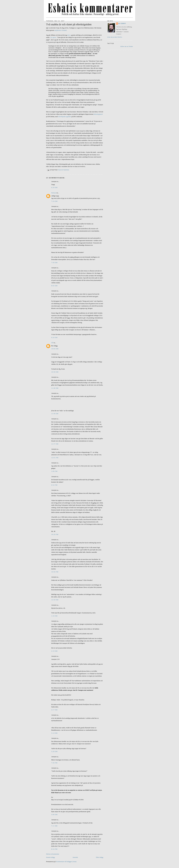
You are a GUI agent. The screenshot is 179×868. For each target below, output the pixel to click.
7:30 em (54, 263)
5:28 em (54, 751)
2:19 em (54, 651)
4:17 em (54, 710)
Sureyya (54, 193)
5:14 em (54, 733)
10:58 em (55, 372)
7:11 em (54, 826)
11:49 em (55, 414)
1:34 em (54, 616)
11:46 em (55, 388)
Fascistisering (64, 170)
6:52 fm (54, 485)
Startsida (75, 857)
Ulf (52, 343)
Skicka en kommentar (53, 854)
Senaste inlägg (50, 857)
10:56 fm (55, 572)
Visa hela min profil (115, 37)
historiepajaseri (98, 114)
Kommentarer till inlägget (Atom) (66, 862)
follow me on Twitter (127, 46)
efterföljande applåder (64, 117)
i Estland (64, 30)
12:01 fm (55, 458)
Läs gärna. (53, 37)
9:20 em (54, 337)
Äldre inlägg (99, 857)
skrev (69, 35)
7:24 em (54, 201)
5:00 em (54, 815)
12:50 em (55, 600)
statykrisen (58, 30)
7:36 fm (54, 763)
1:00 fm (54, 471)
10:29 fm (55, 534)
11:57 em (55, 444)
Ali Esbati (122, 24)
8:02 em (54, 286)
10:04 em (55, 349)
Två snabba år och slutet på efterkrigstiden (69, 24)
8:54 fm (54, 849)
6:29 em (54, 187)
